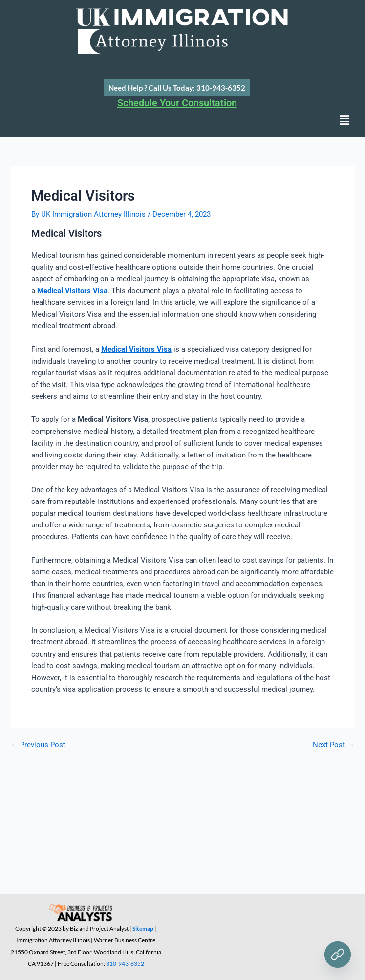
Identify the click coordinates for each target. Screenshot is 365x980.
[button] (344, 121)
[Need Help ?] (338, 955)
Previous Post (38, 745)
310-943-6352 (125, 964)
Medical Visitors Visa (72, 291)
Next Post (333, 745)
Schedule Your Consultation (177, 103)
